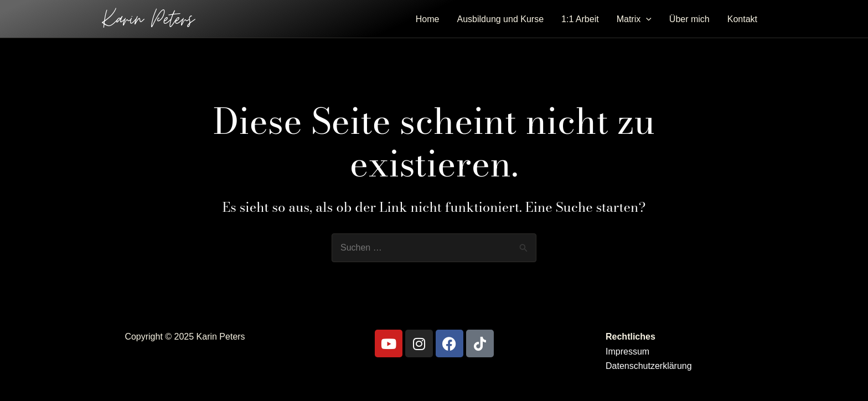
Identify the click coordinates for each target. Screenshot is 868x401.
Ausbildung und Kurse (501, 19)
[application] (646, 19)
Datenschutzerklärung (649, 366)
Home (428, 19)
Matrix (634, 19)
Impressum (627, 351)
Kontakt (742, 19)
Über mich (689, 19)
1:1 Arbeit (580, 19)
